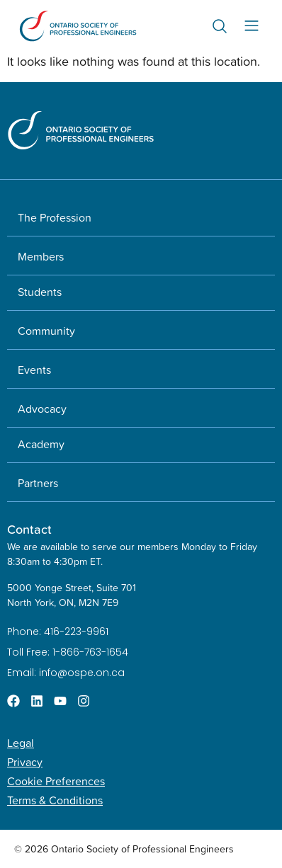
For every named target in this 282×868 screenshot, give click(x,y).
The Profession (55, 217)
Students (40, 292)
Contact (29, 529)
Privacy (25, 762)
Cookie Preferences (56, 781)
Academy (41, 444)
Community (46, 331)
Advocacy (42, 409)
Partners (38, 483)
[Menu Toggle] (252, 26)
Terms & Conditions (55, 800)
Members (41, 256)
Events (34, 370)
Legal (21, 743)
